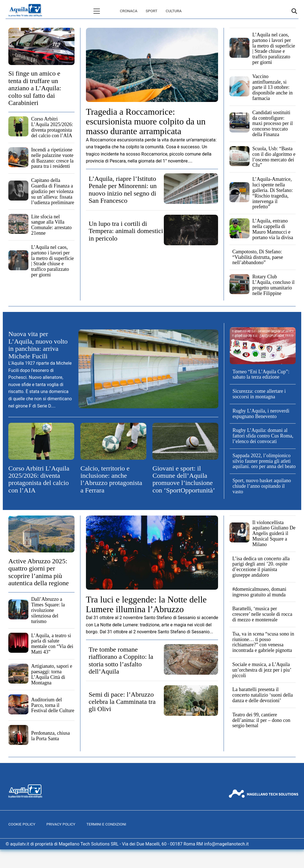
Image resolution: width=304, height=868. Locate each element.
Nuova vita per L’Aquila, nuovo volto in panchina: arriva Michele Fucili (38, 345)
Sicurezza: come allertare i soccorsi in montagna (259, 394)
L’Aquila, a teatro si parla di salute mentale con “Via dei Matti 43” (52, 644)
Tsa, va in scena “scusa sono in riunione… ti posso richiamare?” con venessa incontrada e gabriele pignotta (263, 642)
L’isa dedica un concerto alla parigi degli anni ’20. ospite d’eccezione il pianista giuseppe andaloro (261, 567)
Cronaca (105, 11)
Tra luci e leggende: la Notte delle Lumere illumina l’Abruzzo (146, 604)
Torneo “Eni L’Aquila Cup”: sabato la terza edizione (261, 374)
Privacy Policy (61, 824)
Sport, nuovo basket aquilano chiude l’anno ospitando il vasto (262, 486)
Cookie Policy (22, 824)
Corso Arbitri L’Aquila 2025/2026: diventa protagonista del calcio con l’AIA (52, 127)
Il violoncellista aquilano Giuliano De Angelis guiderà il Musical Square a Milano (274, 533)
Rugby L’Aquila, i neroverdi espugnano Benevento (261, 414)
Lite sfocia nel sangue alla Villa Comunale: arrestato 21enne (51, 225)
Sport (128, 11)
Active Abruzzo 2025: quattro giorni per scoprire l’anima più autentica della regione (39, 572)
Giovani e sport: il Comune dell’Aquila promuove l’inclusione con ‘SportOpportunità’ (184, 479)
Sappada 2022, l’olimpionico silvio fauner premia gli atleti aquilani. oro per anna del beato (264, 461)
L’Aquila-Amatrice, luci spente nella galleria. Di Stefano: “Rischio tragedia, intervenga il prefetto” (272, 193)
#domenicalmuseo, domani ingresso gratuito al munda (259, 592)
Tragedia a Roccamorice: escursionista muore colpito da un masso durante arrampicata (146, 121)
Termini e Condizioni (106, 824)
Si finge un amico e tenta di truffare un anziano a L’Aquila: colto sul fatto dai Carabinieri (35, 88)
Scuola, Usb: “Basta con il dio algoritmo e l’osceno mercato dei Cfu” (274, 157)
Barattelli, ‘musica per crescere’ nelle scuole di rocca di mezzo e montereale (262, 614)
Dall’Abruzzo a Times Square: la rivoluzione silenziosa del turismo (48, 610)
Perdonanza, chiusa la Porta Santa (50, 736)
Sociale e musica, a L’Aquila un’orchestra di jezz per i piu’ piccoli (262, 670)
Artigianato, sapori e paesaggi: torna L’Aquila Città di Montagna (52, 674)
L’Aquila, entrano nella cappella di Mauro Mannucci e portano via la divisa (273, 229)
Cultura (150, 11)
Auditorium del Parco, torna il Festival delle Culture (53, 705)
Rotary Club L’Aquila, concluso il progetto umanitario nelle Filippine (273, 285)
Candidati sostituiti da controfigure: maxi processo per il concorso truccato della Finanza (272, 123)
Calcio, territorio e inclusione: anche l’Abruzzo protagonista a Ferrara (111, 479)
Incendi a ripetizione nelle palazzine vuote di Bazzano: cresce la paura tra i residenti (52, 158)
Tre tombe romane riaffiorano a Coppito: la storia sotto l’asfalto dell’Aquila (121, 660)
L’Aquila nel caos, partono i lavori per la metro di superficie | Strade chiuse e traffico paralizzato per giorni (52, 261)
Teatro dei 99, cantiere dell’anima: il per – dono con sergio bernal (261, 720)
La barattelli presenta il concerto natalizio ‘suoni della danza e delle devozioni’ (262, 695)
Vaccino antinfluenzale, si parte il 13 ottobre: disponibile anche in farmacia (272, 87)
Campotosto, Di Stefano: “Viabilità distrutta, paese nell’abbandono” (258, 257)
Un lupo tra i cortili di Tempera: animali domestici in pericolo (126, 231)
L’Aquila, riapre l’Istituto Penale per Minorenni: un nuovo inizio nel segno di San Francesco (123, 190)
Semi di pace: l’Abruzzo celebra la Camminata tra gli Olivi (122, 702)
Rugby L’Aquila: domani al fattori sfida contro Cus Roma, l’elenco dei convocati (263, 436)
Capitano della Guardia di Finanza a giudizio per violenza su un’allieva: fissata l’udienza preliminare (53, 191)
